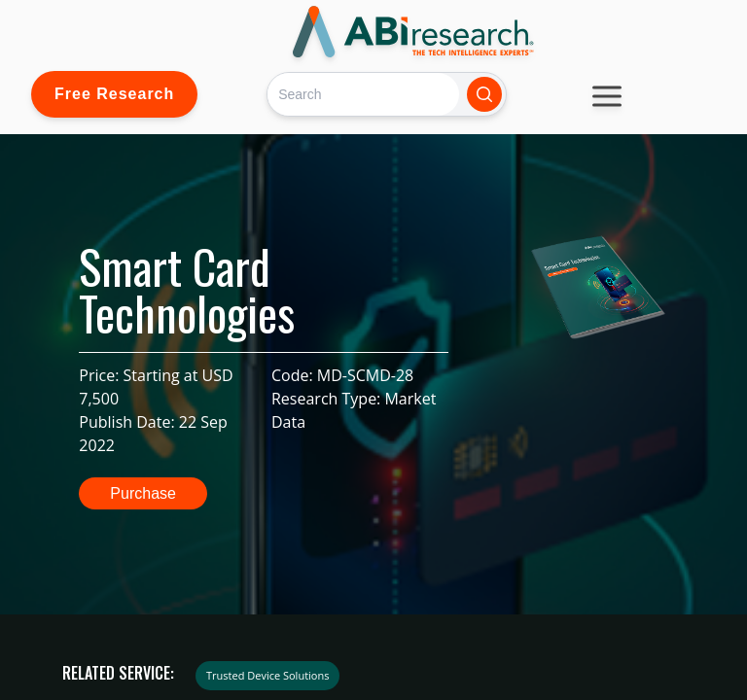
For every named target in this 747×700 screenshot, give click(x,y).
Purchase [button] (143, 493)
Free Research (114, 94)
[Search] (363, 94)
